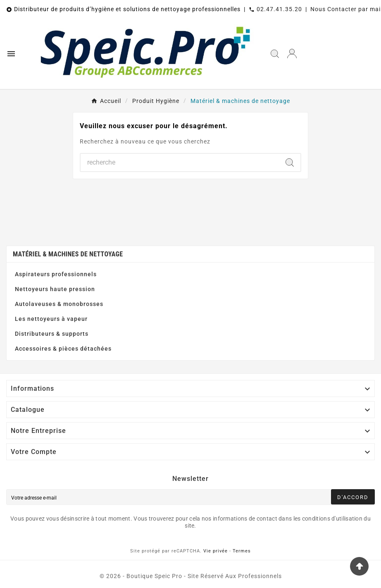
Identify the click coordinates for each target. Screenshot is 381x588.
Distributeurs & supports (52, 334)
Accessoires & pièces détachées (63, 349)
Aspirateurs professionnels (56, 274)
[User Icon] (292, 54)
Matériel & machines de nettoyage (68, 254)
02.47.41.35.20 (279, 9)
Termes (242, 551)
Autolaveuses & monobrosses (59, 304)
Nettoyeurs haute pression (55, 289)
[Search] (290, 163)
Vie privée (216, 551)
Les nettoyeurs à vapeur (51, 319)
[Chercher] (180, 163)
